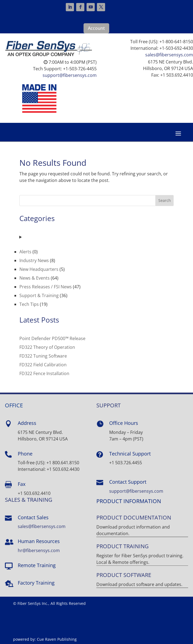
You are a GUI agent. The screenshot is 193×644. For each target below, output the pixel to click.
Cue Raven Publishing (57, 639)
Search (165, 200)
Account (96, 28)
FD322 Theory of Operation (47, 347)
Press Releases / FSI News (46, 287)
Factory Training (36, 583)
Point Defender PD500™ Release (52, 338)
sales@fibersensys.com (169, 55)
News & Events (35, 278)
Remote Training (37, 565)
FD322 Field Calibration (43, 365)
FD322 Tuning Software (43, 356)
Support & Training (39, 295)
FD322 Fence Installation (44, 373)
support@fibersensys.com (70, 75)
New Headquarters (39, 269)
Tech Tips (29, 304)
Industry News (34, 260)
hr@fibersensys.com (39, 550)
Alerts (25, 252)
